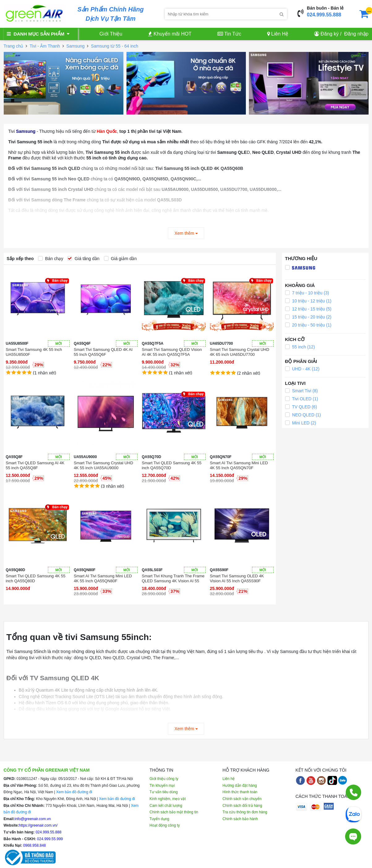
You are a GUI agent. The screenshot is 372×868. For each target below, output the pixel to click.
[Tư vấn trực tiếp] (353, 833)
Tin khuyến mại (162, 786)
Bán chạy (51, 259)
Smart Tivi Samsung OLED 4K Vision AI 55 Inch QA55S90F (237, 578)
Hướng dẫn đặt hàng (240, 786)
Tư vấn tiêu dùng (164, 792)
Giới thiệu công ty (164, 779)
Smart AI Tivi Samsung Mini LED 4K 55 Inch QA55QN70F (239, 465)
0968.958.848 (34, 845)
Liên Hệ (278, 34)
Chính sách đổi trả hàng (242, 806)
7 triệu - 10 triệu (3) (307, 293)
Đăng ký (330, 34)
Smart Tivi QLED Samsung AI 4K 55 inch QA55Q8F (35, 465)
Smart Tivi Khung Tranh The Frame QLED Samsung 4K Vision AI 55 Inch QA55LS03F (173, 579)
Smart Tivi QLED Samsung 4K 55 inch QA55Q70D (172, 465)
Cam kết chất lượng (166, 806)
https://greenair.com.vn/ (38, 825)
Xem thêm (186, 233)
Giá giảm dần (120, 259)
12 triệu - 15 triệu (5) (308, 309)
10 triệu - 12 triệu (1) (308, 301)
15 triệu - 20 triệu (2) (308, 317)
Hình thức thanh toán (240, 792)
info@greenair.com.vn (33, 819)
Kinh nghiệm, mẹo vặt (168, 799)
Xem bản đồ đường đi (74, 792)
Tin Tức (229, 34)
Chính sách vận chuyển (242, 799)
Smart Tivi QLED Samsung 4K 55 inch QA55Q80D (36, 578)
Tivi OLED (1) (302, 399)
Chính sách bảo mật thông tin (174, 812)
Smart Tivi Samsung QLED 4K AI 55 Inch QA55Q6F (103, 352)
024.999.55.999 (50, 839)
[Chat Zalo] (353, 814)
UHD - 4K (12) (302, 369)
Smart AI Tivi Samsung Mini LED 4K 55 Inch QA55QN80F (103, 578)
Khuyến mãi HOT (170, 34)
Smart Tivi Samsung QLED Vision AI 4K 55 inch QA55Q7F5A (172, 352)
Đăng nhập (356, 34)
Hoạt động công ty (165, 825)
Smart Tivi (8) (301, 391)
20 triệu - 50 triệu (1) (308, 325)
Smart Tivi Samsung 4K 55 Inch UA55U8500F (34, 352)
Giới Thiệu (111, 34)
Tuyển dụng (160, 819)
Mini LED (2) (301, 423)
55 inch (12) (300, 347)
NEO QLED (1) (303, 415)
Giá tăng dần (83, 259)
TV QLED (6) (301, 407)
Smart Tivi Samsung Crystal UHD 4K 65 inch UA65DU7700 (240, 352)
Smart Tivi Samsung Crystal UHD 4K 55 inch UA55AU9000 (104, 465)
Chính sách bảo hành (240, 819)
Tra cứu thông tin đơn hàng (245, 812)
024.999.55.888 (324, 15)
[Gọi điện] (353, 792)
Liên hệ (229, 779)
